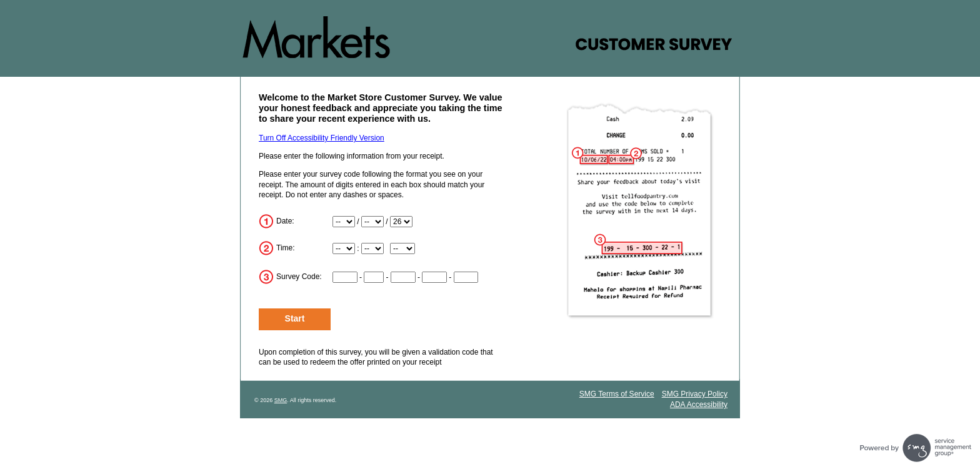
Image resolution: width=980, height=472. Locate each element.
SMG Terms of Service (617, 394)
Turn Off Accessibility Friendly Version (322, 138)
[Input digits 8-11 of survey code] (434, 277)
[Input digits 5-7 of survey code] (403, 277)
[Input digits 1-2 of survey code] (345, 277)
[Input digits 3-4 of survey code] (374, 277)
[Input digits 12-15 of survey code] (466, 277)
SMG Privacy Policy (695, 394)
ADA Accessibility (699, 405)
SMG (281, 400)
